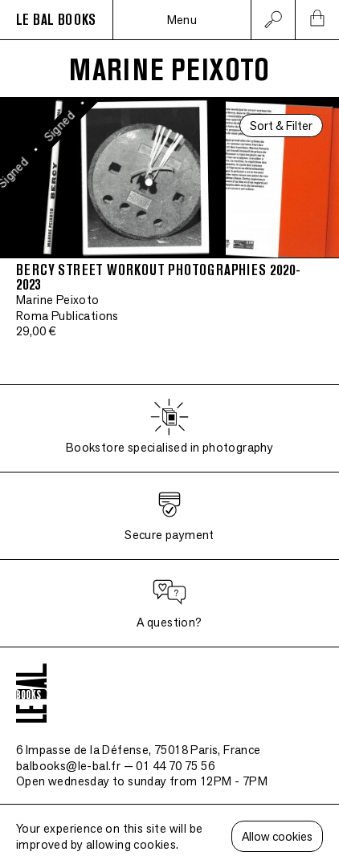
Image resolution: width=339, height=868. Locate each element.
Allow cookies (277, 836)
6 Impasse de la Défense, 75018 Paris (139, 750)
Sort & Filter (281, 126)
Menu (182, 20)
